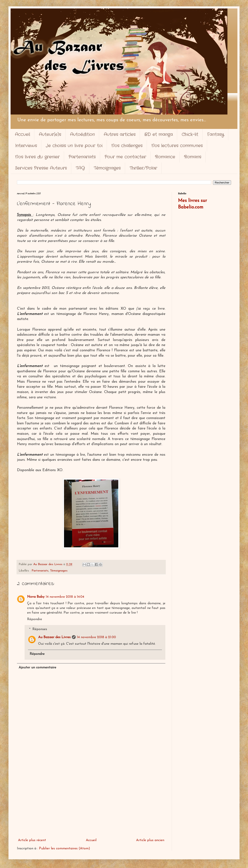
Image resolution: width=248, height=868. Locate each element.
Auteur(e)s (50, 135)
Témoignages (107, 168)
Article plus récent (32, 840)
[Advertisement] (91, 802)
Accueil (22, 135)
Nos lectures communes (177, 146)
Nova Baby (36, 597)
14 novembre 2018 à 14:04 (65, 597)
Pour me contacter (125, 157)
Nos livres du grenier (37, 157)
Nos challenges (127, 146)
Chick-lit (190, 135)
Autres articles (120, 135)
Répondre (35, 619)
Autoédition (82, 135)
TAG (80, 168)
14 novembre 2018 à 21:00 (96, 637)
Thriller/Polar (143, 168)
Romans (193, 157)
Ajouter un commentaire (37, 668)
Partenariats (82, 157)
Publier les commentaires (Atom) (65, 849)
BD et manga (159, 135)
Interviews (26, 146)
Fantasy (215, 135)
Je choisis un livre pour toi (74, 146)
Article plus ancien (150, 840)
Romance (165, 157)
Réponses (40, 629)
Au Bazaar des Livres (54, 637)
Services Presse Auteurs (41, 168)
